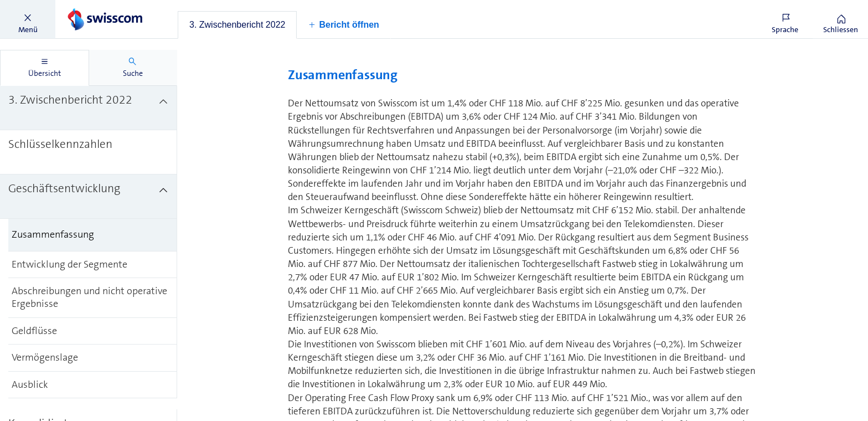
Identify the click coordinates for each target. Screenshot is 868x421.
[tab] (237, 25)
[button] (28, 19)
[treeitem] (89, 108)
